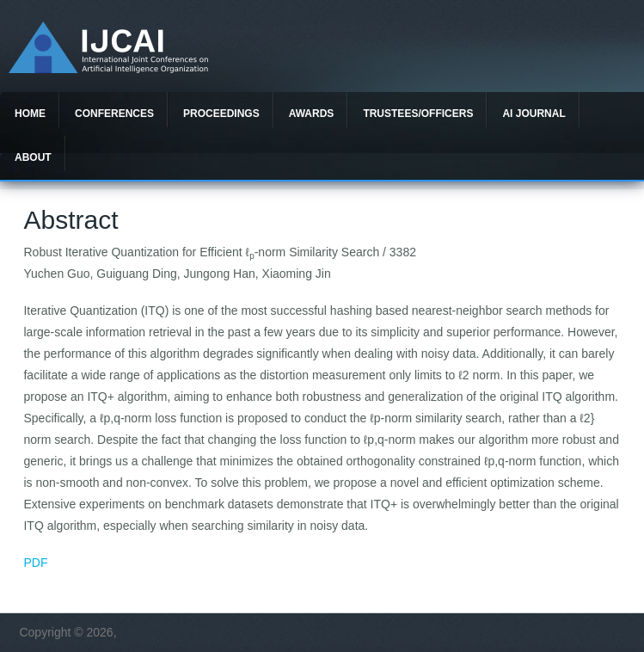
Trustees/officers (418, 114)
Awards (312, 114)
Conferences (114, 114)
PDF (35, 563)
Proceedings (221, 114)
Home (30, 114)
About (33, 157)
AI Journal (534, 114)
